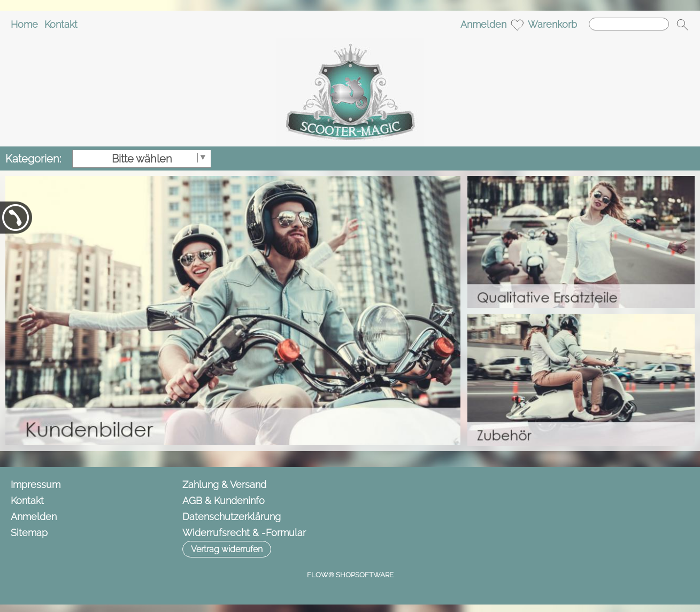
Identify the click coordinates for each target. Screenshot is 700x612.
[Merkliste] (517, 25)
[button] (682, 25)
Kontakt (61, 24)
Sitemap (29, 533)
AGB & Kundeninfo (224, 501)
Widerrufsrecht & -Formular (244, 533)
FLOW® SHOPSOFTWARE (350, 575)
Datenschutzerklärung (232, 517)
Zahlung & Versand (224, 485)
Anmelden (483, 24)
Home (24, 24)
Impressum (36, 485)
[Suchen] (629, 24)
